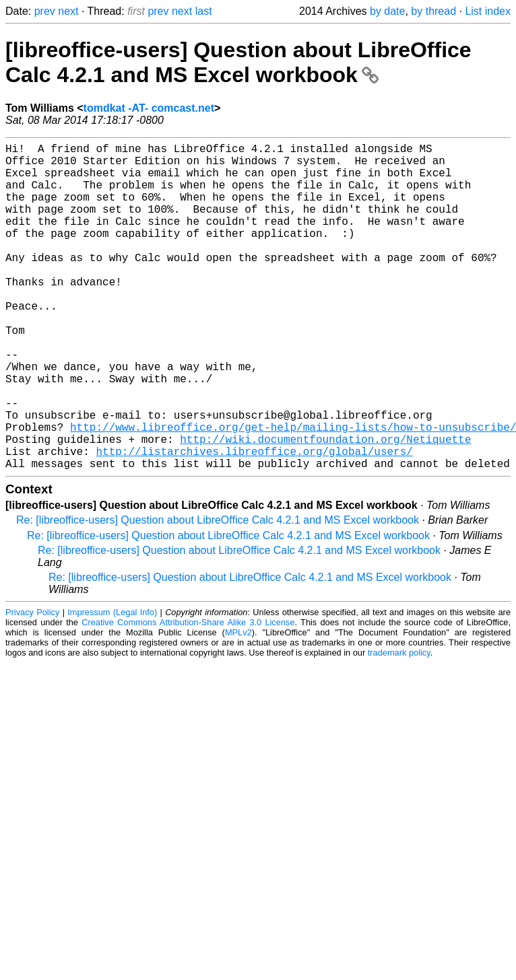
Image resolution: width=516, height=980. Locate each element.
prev (45, 11)
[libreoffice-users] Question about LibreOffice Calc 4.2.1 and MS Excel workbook (238, 62)
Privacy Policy (32, 685)
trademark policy (399, 725)
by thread (433, 11)
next (68, 11)
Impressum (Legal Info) (112, 685)
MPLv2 (238, 705)
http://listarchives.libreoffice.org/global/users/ (254, 521)
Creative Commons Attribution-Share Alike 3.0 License (188, 695)
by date (387, 11)
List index (488, 11)
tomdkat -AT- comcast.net (149, 108)
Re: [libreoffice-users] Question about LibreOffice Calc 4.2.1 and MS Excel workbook (218, 593)
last (204, 11)
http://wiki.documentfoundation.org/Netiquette (325, 506)
